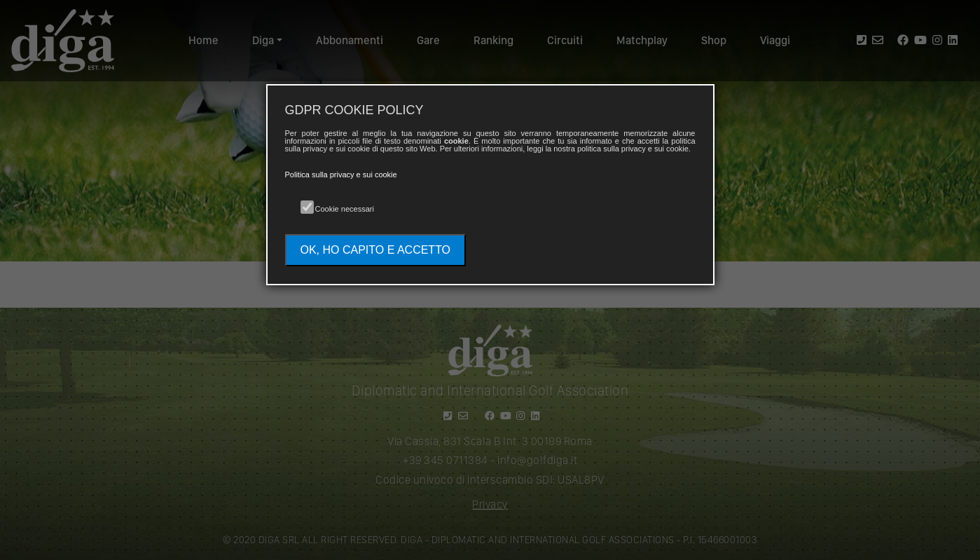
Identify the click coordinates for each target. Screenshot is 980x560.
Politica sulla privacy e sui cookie (341, 175)
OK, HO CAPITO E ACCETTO (376, 250)
